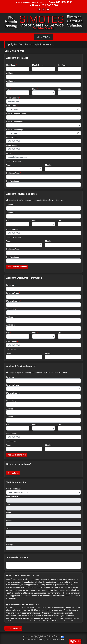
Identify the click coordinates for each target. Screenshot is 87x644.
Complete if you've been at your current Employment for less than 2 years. (37, 372)
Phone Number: (13, 229)
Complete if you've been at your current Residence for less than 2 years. (36, 200)
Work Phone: (11, 341)
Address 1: (11, 73)
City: (8, 89)
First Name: (11, 65)
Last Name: (63, 65)
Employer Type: (13, 293)
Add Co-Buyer (13, 473)
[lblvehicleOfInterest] (43, 492)
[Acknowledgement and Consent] (7, 575)
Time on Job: (12, 349)
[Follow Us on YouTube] (48, 9)
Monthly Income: (13, 301)
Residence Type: (13, 173)
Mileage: (10, 544)
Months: (49, 165)
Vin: (8, 536)
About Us (38, 635)
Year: (8, 504)
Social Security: (13, 97)
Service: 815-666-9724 (45, 5)
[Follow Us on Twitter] (43, 9)
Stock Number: (12, 496)
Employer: (10, 285)
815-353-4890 (60, 639)
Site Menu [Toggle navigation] (43, 36)
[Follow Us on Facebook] (39, 9)
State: (35, 89)
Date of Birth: (12, 105)
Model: (9, 520)
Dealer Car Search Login (29, 636)
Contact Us (44, 635)
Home (34, 635)
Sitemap (47, 636)
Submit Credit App (13, 628)
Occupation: (11, 309)
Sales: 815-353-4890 (60, 2)
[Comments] (43, 565)
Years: (9, 165)
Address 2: (11, 81)
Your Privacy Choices (57, 636)
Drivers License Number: (16, 113)
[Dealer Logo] (43, 22)
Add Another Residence (17, 266)
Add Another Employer (17, 454)
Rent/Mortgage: (13, 181)
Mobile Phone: (12, 137)
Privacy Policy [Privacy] (51, 635)
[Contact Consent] (7, 604)
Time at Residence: (14, 161)
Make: (9, 512)
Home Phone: (12, 145)
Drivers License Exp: (14, 129)
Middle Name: (38, 65)
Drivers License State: (15, 121)
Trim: (8, 528)
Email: (9, 153)
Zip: (60, 89)
